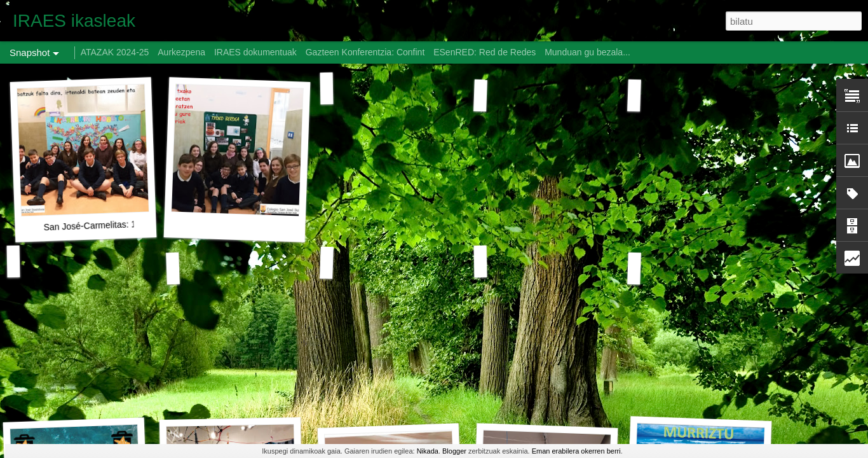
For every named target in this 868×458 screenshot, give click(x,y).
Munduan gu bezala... (587, 52)
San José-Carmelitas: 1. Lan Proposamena (128, 224)
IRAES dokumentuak (255, 52)
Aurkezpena (181, 52)
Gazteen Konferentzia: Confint (365, 52)
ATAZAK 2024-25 (115, 52)
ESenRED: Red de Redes (486, 52)
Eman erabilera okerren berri (576, 451)
